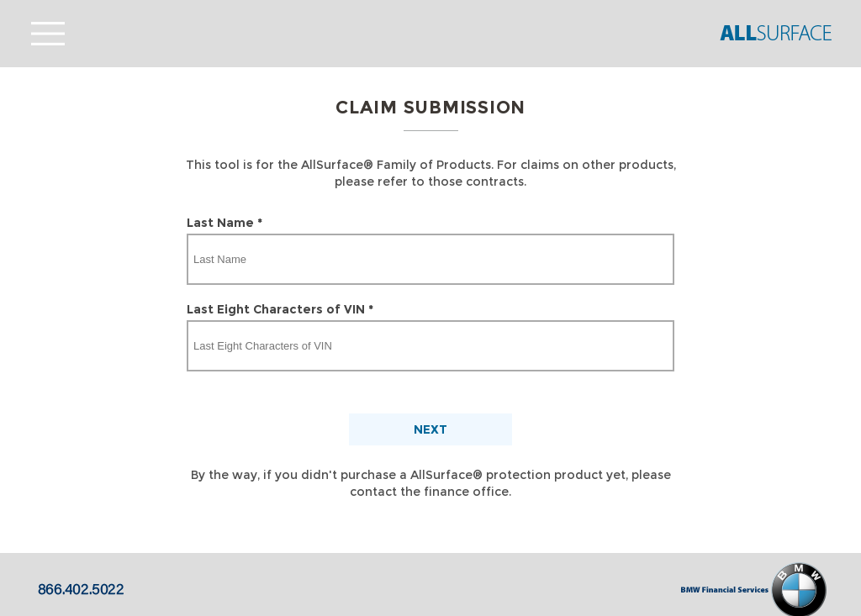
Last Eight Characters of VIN (280, 309)
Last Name (224, 223)
